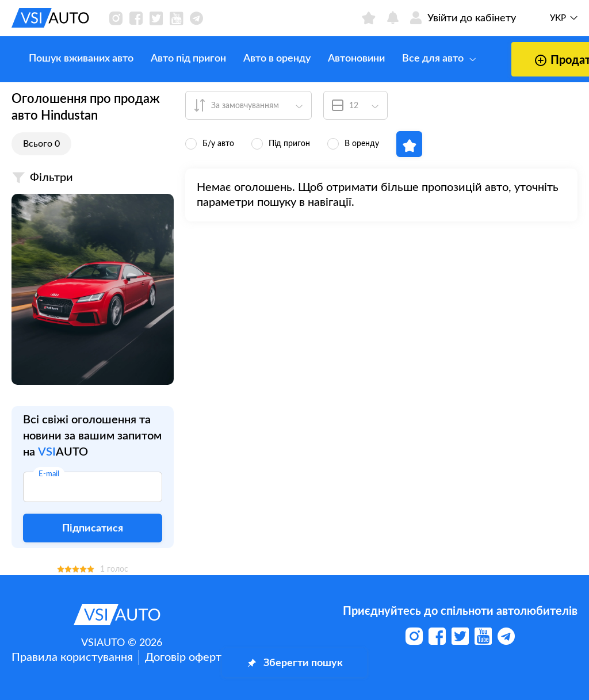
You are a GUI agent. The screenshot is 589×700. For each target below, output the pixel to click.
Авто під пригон (171, 59)
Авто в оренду (260, 59)
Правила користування (72, 657)
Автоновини (339, 59)
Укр (558, 18)
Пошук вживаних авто (64, 59)
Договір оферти (187, 657)
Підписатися (93, 529)
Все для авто (422, 59)
